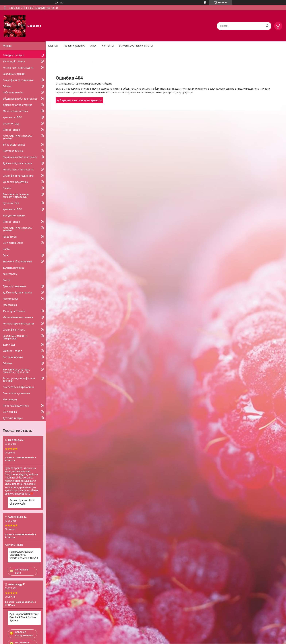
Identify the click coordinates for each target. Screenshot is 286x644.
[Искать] (267, 26)
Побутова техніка (13, 93)
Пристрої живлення (15, 286)
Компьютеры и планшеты (18, 324)
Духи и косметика (13, 268)
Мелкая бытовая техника (18, 317)
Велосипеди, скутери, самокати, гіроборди (16, 196)
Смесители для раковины (18, 387)
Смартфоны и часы (14, 330)
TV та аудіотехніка (14, 61)
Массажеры (10, 305)
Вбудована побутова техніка (20, 99)
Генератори (10, 237)
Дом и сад (9, 345)
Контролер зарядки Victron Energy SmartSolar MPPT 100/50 (24, 555)
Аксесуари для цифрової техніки (18, 137)
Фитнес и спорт (12, 351)
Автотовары (10, 299)
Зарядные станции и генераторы (15, 337)
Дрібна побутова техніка (17, 105)
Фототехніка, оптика (15, 111)
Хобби (6, 249)
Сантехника (10, 412)
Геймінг (7, 86)
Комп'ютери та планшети (18, 68)
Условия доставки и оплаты (136, 46)
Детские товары (13, 418)
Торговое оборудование (17, 262)
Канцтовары (10, 274)
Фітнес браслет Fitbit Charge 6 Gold (22, 502)
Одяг (6, 255)
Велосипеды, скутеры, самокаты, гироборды (16, 371)
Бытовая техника (13, 357)
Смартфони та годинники (18, 80)
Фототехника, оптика (16, 406)
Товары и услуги (73, 46)
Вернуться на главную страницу (81, 100)
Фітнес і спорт (11, 130)
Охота (6, 280)
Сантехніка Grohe (13, 243)
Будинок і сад (11, 124)
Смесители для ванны (16, 393)
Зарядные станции (14, 74)
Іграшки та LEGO (12, 117)
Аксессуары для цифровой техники (19, 380)
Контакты (108, 46)
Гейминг (8, 363)
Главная (53, 46)
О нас (93, 46)
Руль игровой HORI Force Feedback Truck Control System (24, 617)
